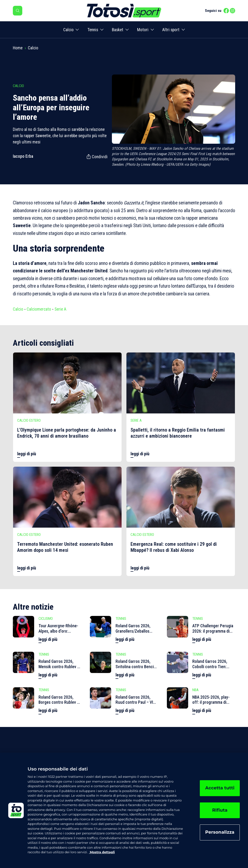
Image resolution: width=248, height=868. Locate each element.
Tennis (93, 30)
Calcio (68, 30)
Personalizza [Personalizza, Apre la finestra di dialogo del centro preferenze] (220, 832)
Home (18, 48)
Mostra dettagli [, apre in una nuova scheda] (102, 852)
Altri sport (171, 30)
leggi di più (27, 454)
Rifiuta (220, 810)
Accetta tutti (220, 788)
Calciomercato (39, 309)
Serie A (60, 309)
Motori (143, 30)
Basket (118, 30)
